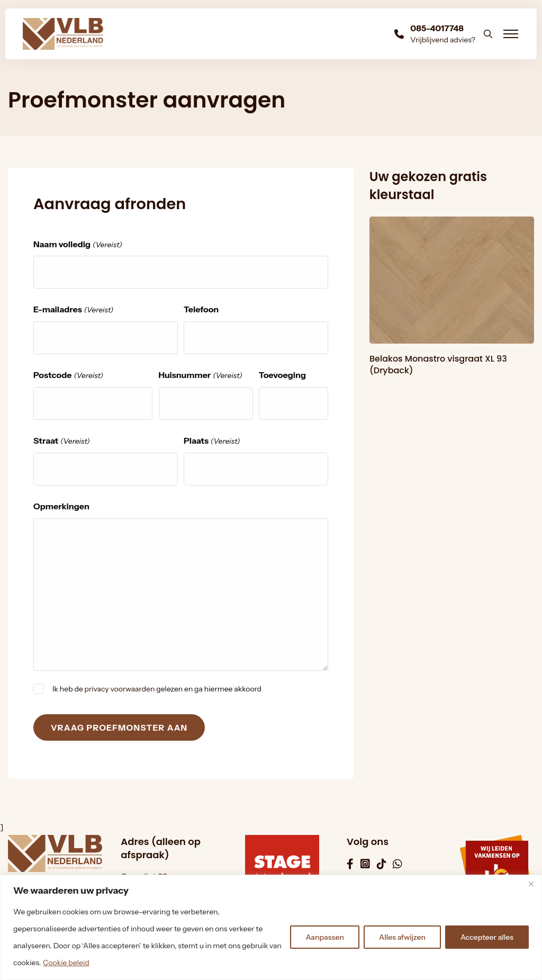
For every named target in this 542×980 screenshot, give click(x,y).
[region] (271, 927)
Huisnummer (201, 376)
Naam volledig (78, 245)
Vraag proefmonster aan (119, 727)
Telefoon (201, 309)
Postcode (68, 376)
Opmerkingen (61, 506)
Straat (62, 441)
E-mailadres (73, 310)
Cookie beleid (66, 963)
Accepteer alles (487, 937)
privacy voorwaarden (120, 689)
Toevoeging (282, 375)
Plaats (212, 441)
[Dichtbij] (531, 884)
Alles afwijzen (402, 937)
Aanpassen (325, 937)
